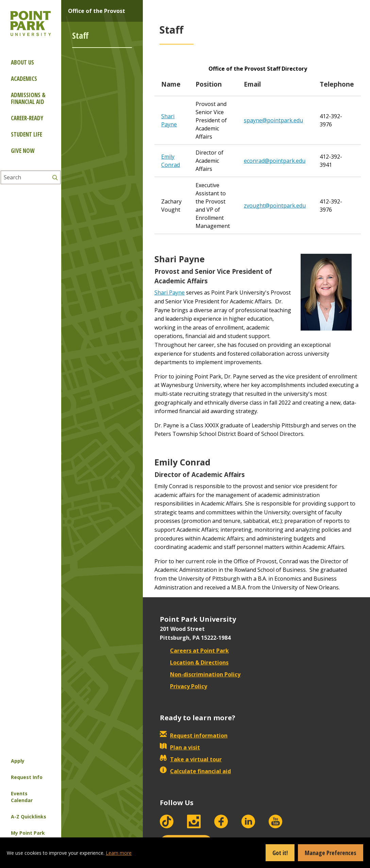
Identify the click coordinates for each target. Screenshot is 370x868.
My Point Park (28, 833)
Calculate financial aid (195, 771)
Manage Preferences (331, 853)
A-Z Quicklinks (29, 817)
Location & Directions (194, 662)
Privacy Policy (183, 686)
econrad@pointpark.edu (275, 161)
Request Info (27, 777)
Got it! (280, 853)
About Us (22, 62)
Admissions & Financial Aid (28, 98)
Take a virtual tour (191, 759)
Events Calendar (22, 797)
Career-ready (27, 118)
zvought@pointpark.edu (275, 206)
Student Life (27, 134)
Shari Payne (170, 293)
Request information (194, 736)
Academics (24, 79)
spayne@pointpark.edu (273, 120)
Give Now (23, 151)
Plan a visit (180, 747)
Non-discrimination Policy (200, 674)
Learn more (119, 853)
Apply (18, 761)
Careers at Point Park (194, 651)
